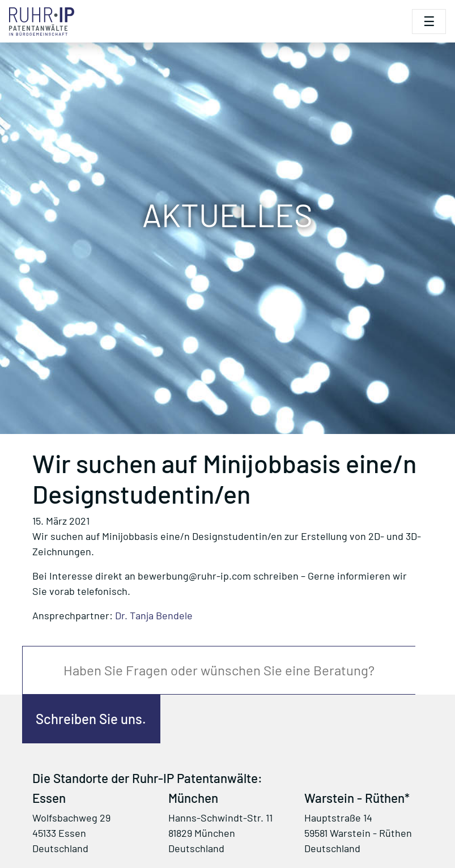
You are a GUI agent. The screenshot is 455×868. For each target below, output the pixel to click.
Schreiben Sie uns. (91, 719)
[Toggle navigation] (429, 22)
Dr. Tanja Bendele (154, 615)
